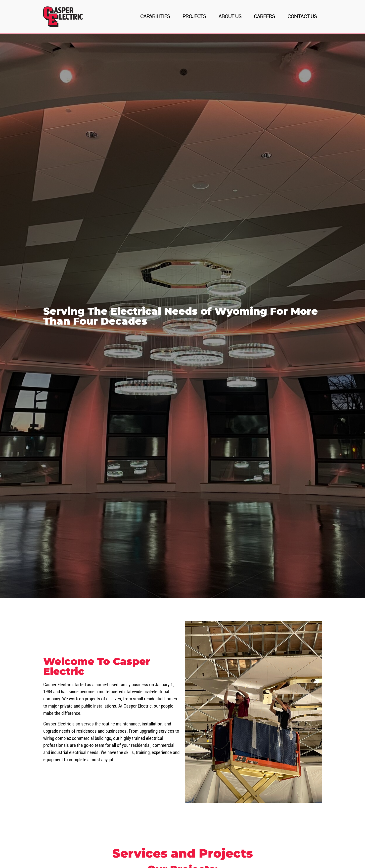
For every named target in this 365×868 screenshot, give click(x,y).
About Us (230, 17)
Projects (194, 17)
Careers (264, 17)
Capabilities (155, 17)
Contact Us (302, 17)
